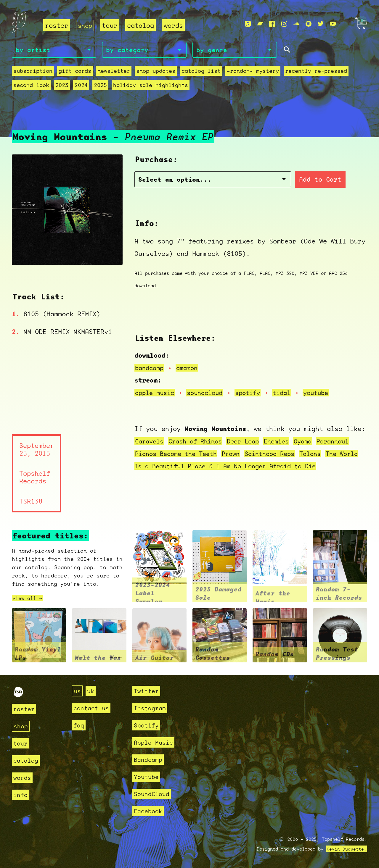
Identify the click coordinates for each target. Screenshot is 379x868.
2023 (62, 86)
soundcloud (209, 393)
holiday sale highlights (151, 86)
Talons (323, 454)
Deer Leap (251, 442)
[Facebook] (272, 24)
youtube (326, 393)
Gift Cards (75, 72)
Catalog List (201, 72)
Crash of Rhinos (200, 442)
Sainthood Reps (280, 454)
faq (79, 725)
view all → (29, 599)
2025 (100, 86)
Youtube (147, 777)
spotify (255, 393)
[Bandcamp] (260, 24)
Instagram (151, 708)
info (21, 795)
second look (31, 86)
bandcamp (150, 368)
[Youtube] (333, 24)
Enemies (287, 442)
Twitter (147, 691)
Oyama (315, 442)
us (78, 691)
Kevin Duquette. (347, 849)
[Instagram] (284, 24)
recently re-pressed (316, 72)
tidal (291, 393)
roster (57, 25)
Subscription (33, 72)
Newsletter (114, 72)
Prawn (238, 454)
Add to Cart (280, 180)
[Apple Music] (248, 24)
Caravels (150, 442)
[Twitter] (321, 24)
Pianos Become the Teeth (179, 454)
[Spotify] (309, 24)
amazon (190, 368)
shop (86, 25)
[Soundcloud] (296, 24)
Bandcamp (149, 760)
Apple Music (155, 742)
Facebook (149, 811)
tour (111, 25)
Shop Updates (156, 72)
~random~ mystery (253, 72)
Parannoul (347, 442)
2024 (81, 86)
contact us (93, 708)
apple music (156, 393)
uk (91, 691)
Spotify (147, 725)
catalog (142, 25)
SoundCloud (153, 794)
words (175, 25)
